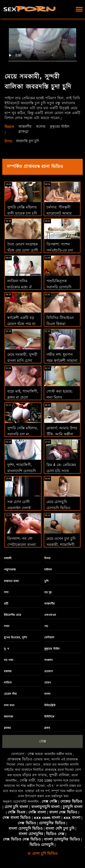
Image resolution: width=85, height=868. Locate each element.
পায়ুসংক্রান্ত (10, 570)
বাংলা (47, 694)
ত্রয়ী (6, 604)
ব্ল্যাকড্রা (23, 131)
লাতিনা (8, 683)
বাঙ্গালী (8, 558)
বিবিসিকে (49, 717)
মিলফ (47, 558)
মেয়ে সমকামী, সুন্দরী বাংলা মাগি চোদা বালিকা (22, 361)
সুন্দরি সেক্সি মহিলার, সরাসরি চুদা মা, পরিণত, (23, 434)
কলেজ (42, 126)
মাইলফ (48, 570)
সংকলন (48, 660)
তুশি (46, 581)
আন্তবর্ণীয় (25, 126)
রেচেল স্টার (10, 694)
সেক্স (43, 741)
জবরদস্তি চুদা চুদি (28, 141)
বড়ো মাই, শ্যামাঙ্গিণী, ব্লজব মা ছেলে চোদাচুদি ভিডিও (23, 397)
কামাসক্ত (8, 717)
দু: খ (6, 649)
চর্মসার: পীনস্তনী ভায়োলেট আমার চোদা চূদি (59, 213)
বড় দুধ (48, 592)
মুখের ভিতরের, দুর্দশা (15, 637)
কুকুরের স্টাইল (61, 126)
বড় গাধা (8, 660)
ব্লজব (47, 728)
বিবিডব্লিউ (50, 705)
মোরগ (48, 683)
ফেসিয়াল (49, 637)
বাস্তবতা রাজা (11, 581)
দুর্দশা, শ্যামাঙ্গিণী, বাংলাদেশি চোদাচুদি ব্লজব (22, 471)
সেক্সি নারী (27, 780)
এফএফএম (50, 615)
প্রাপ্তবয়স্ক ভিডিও (20, 759)
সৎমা (7, 626)
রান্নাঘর (8, 671)
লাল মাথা (9, 705)
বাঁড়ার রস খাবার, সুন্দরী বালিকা (46, 775)
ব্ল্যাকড (7, 728)
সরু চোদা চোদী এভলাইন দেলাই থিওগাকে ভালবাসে (21, 508)
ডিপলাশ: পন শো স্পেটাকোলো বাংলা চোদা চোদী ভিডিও (22, 545)
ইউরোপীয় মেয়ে (12, 615)
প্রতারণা (49, 671)
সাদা (6, 592)
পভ (46, 626)
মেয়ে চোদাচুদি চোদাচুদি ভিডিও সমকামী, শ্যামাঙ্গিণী (61, 508)
